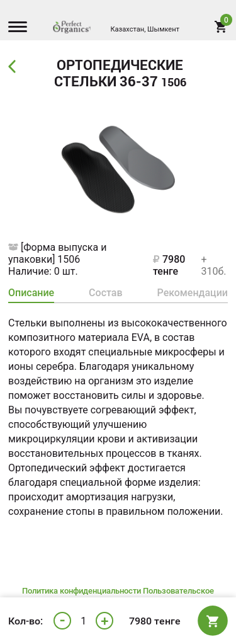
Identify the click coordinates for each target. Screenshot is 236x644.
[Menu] (21, 28)
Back (14, 67)
